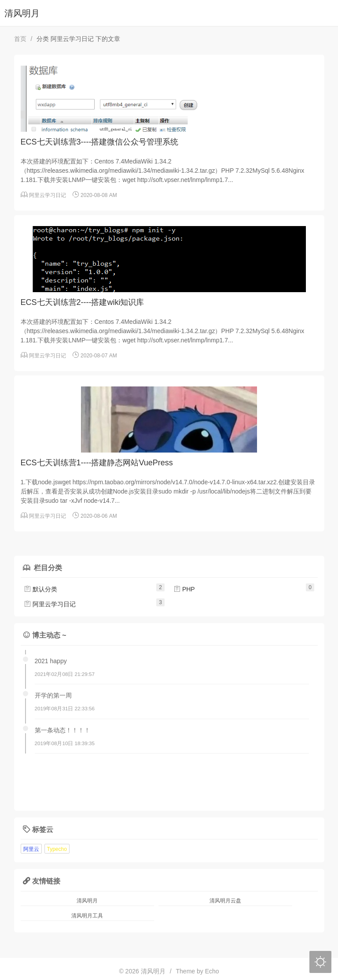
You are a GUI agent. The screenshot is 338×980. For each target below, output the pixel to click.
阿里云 (31, 849)
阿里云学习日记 (48, 195)
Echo (212, 971)
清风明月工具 (87, 916)
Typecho (57, 849)
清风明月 (22, 13)
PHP (184, 589)
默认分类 (40, 589)
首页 (20, 39)
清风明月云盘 (225, 901)
